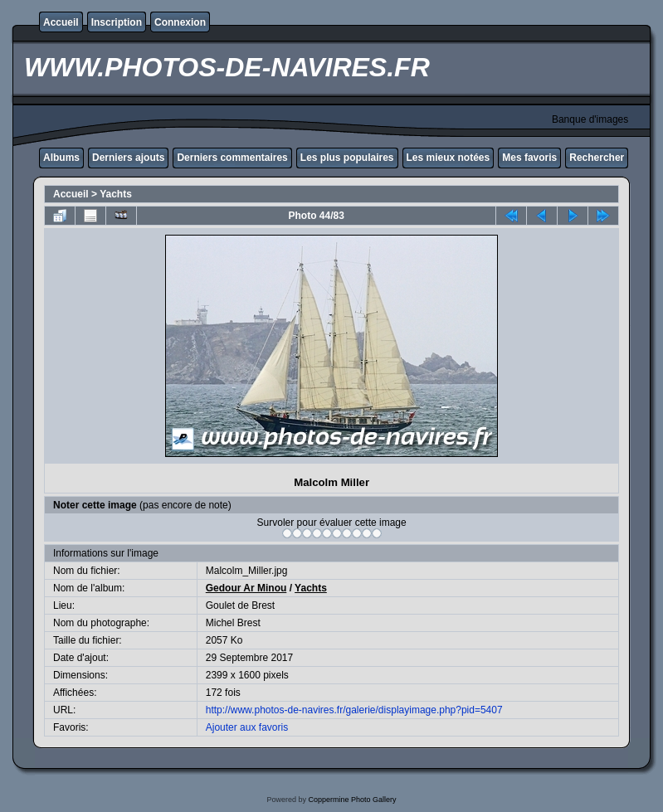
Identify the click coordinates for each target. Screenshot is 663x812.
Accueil (61, 22)
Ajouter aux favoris (247, 727)
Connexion (180, 22)
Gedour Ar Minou (246, 588)
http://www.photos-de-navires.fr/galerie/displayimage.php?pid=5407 (354, 710)
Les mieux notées (448, 158)
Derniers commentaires (232, 158)
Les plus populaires (347, 158)
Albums (61, 158)
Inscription (117, 22)
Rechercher (597, 158)
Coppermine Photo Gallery (352, 800)
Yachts (116, 194)
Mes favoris (529, 158)
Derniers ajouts (128, 158)
